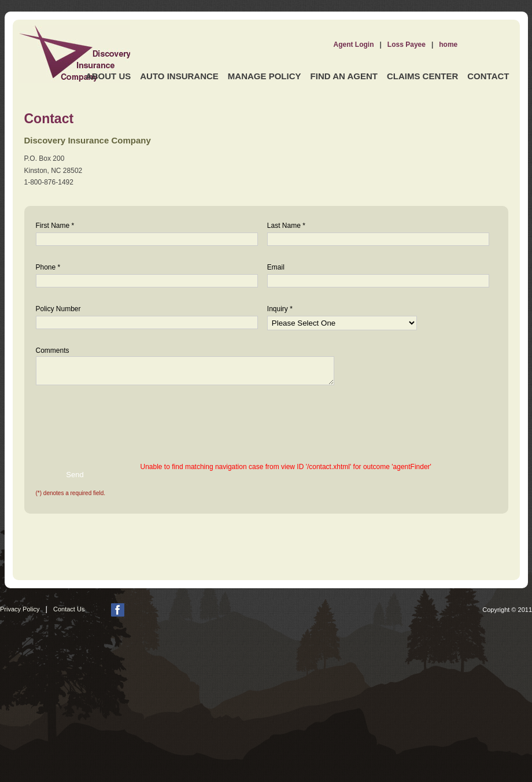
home (448, 45)
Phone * (48, 267)
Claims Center (422, 76)
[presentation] (110, 419)
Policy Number (58, 309)
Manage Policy (265, 76)
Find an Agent (344, 76)
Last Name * (286, 226)
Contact (488, 76)
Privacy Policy (20, 609)
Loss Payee (407, 45)
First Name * (55, 226)
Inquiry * (280, 309)
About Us (108, 76)
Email (276, 267)
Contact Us (69, 609)
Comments (53, 351)
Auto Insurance (179, 76)
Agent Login (354, 45)
